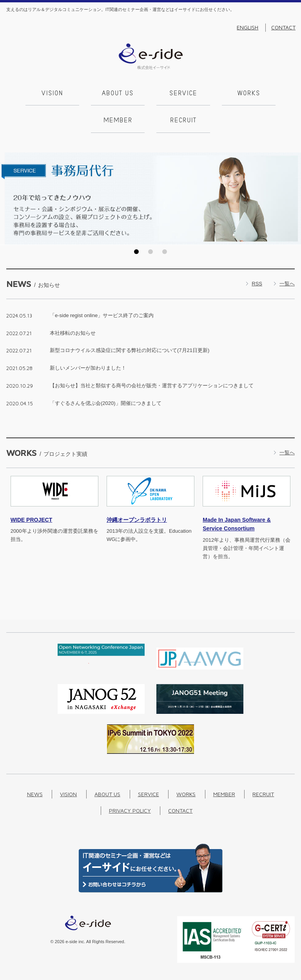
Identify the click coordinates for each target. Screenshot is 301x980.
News (35, 794)
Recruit (183, 121)
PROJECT (32, 520)
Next (293, 199)
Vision (52, 94)
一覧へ (287, 284)
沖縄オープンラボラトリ (137, 520)
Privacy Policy (130, 810)
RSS (257, 284)
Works (249, 94)
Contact (283, 27)
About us (118, 94)
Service (183, 94)
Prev (8, 199)
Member (118, 121)
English (248, 27)
